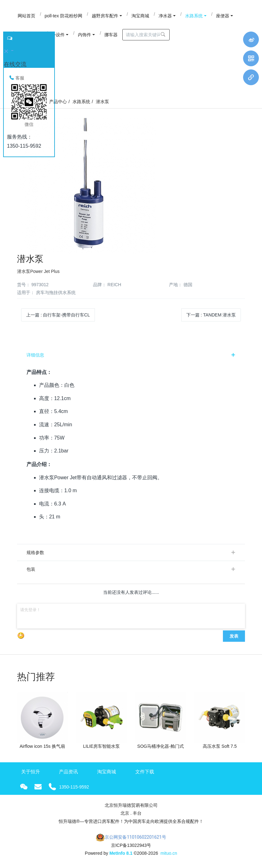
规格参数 (35, 552)
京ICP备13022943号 (131, 845)
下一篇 (211, 315)
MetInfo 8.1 (121, 853)
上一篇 (58, 315)
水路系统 (81, 102)
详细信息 (35, 355)
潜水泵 (102, 102)
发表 (234, 636)
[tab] (131, 355)
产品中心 (58, 102)
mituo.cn (169, 853)
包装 (31, 569)
